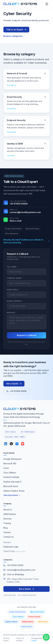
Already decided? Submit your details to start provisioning (26, 241)
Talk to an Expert (16, 30)
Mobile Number (15, 301)
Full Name (12, 267)
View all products (12, 495)
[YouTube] (23, 444)
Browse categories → (14, 36)
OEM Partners (10, 514)
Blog (6, 528)
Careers (7, 532)
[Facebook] (17, 444)
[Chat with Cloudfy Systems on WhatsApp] (46, 637)
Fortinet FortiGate (11, 477)
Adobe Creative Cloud (14, 491)
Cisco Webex (10, 473)
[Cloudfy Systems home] (20, 4)
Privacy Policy (6, 639)
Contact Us (8, 537)
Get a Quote (14, 384)
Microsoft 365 (10, 463)
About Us (8, 510)
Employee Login (11, 547)
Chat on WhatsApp (14, 574)
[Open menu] (47, 4)
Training (7, 523)
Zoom (6, 468)
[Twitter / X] (11, 444)
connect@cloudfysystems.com (19, 570)
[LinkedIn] (6, 444)
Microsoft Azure (11, 486)
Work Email (13, 290)
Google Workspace (13, 459)
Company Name (15, 278)
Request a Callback (27, 335)
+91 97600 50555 (16, 391)
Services (7, 519)
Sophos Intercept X (12, 482)
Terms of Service (20, 639)
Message (11, 313)
